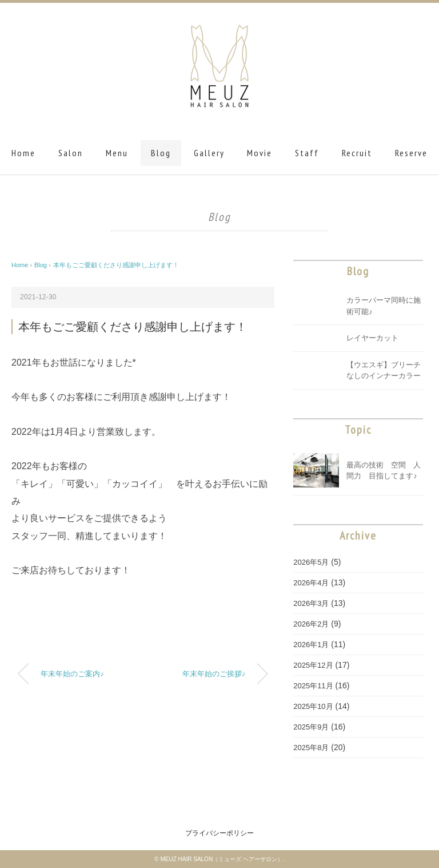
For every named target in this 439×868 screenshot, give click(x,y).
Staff (307, 153)
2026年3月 (311, 603)
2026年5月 (311, 562)
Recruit (357, 153)
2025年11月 (313, 686)
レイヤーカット (372, 338)
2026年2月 (311, 624)
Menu (117, 153)
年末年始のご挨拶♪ (214, 674)
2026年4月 (311, 583)
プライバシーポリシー (219, 833)
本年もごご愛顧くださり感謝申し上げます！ (116, 265)
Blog (161, 153)
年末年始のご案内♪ (72, 674)
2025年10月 (313, 706)
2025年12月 (313, 665)
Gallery (209, 153)
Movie (260, 153)
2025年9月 (311, 727)
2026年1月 (311, 645)
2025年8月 (311, 748)
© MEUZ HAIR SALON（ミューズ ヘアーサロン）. (219, 859)
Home (23, 153)
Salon (71, 153)
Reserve (411, 153)
